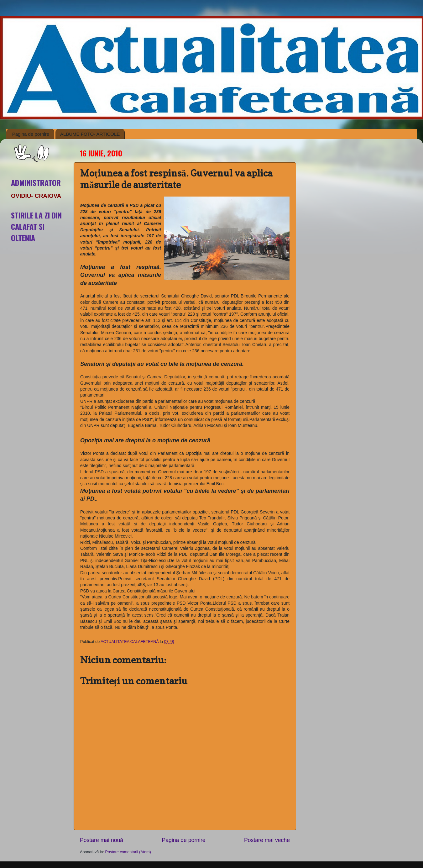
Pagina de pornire (31, 134)
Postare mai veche (267, 840)
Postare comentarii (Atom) (128, 852)
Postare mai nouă (102, 840)
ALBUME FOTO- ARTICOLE (90, 134)
